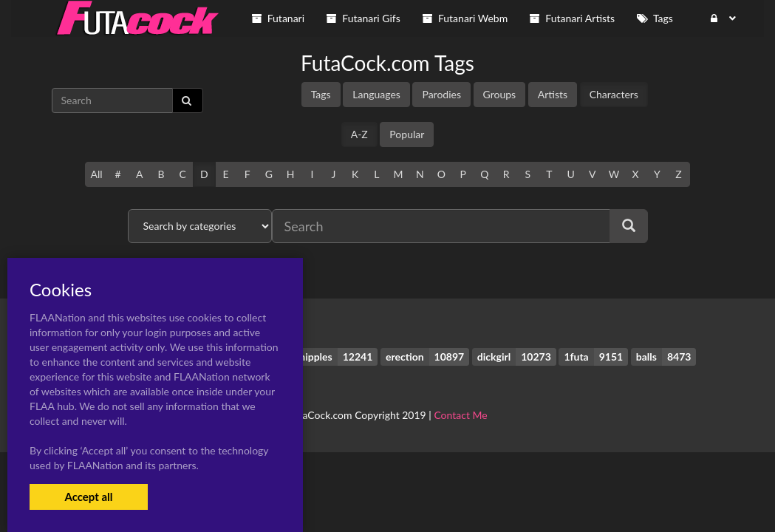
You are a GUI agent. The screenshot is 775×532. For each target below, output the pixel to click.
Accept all (88, 497)
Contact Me (460, 415)
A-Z (359, 134)
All (96, 174)
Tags (321, 94)
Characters (614, 94)
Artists (553, 94)
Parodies (441, 94)
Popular (407, 134)
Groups (500, 94)
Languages (376, 94)
